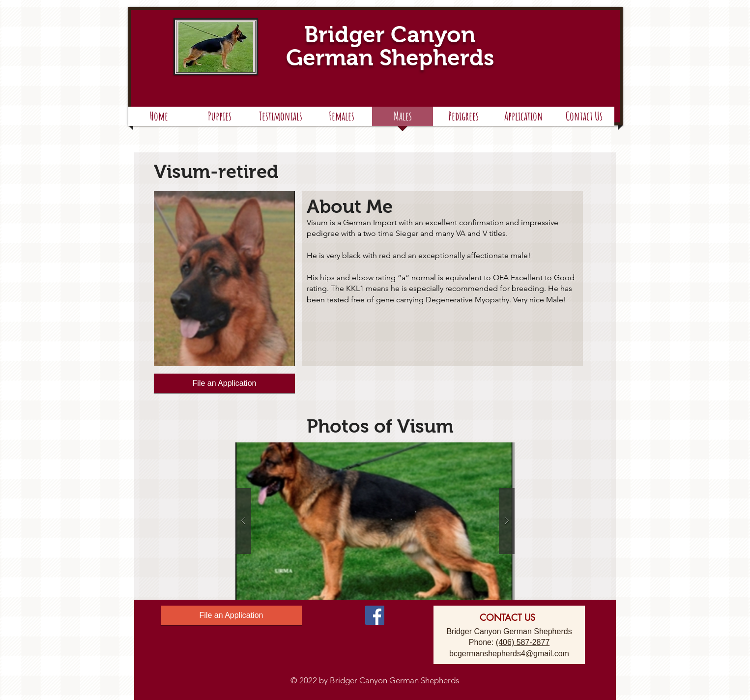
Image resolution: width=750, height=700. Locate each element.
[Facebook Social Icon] (375, 615)
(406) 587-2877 (523, 642)
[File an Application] (224, 383)
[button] (463, 119)
